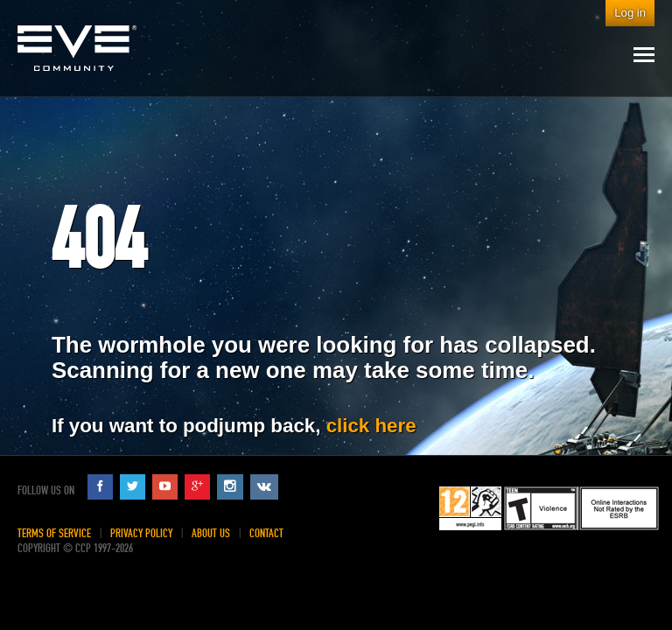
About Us (211, 533)
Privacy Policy (141, 533)
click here (371, 426)
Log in (630, 13)
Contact (266, 533)
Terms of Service (54, 533)
